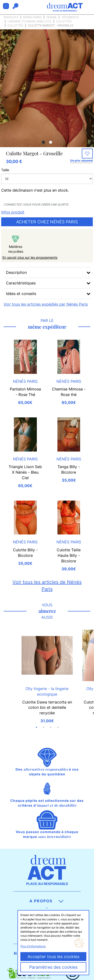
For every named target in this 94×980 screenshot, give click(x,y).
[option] (47, 100)
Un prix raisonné (81, 160)
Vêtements (70, 17)
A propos (46, 901)
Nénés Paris (32, 17)
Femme (52, 17)
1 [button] (44, 142)
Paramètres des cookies (53, 967)
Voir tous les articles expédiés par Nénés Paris (46, 304)
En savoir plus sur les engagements (30, 257)
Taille (5, 170)
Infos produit (13, 212)
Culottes (64, 21)
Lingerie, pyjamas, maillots (30, 21)
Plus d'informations (33, 946)
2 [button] (51, 142)
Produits (11, 17)
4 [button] (58, 727)
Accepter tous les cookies (53, 957)
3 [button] (51, 727)
